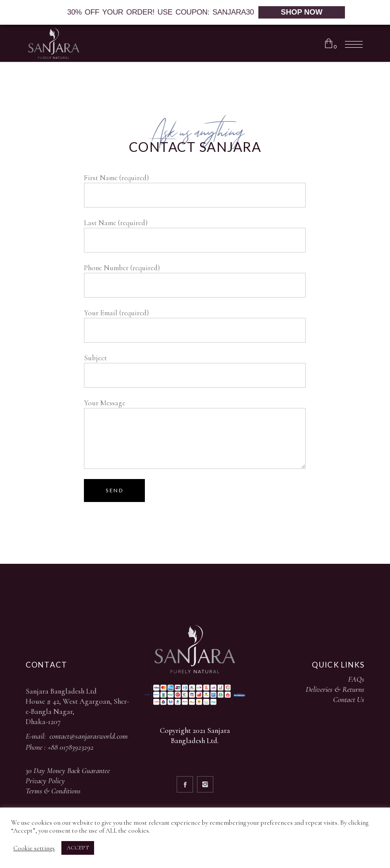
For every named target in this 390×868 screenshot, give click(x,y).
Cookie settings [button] (34, 848)
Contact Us (349, 699)
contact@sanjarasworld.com (89, 736)
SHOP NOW (302, 12)
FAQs (356, 679)
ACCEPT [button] (78, 848)
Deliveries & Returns (335, 689)
